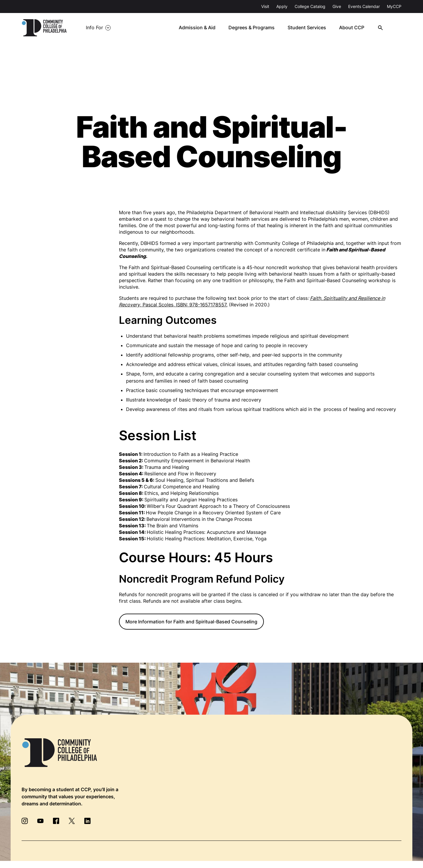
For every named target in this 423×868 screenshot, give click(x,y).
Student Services (309, 28)
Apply (282, 6)
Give (337, 6)
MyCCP (394, 6)
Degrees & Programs (254, 28)
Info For (94, 28)
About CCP (354, 28)
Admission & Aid (200, 28)
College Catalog (310, 6)
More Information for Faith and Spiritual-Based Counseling (191, 622)
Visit (265, 6)
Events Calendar (364, 6)
